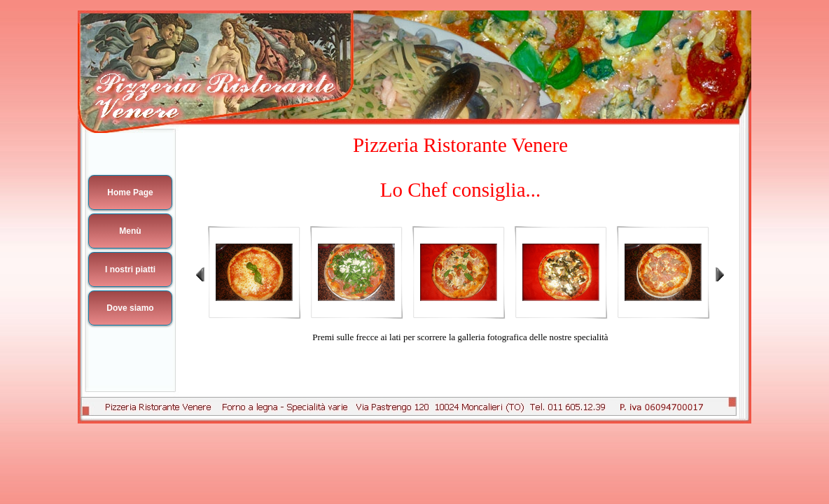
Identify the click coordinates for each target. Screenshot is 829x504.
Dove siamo (130, 308)
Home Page (130, 192)
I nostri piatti (130, 269)
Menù (130, 231)
